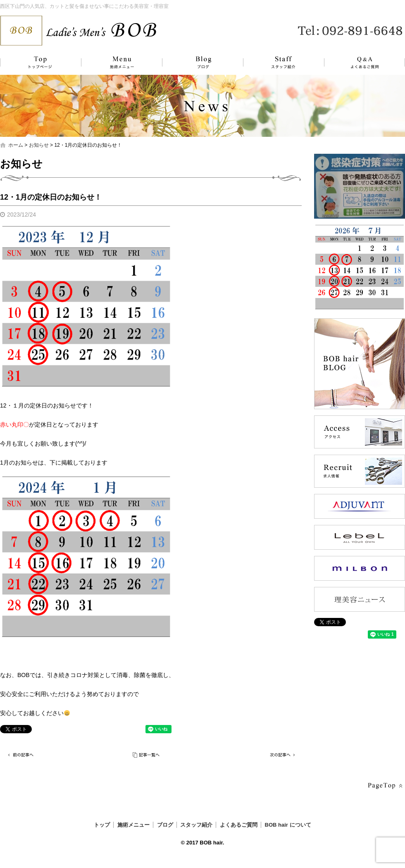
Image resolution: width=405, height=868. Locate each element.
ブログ (196, 62)
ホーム (16, 145)
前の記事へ (21, 755)
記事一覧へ (147, 755)
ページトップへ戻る (384, 786)
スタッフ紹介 (275, 62)
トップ (39, 62)
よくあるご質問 (360, 62)
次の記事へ (281, 755)
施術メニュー (118, 62)
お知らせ (39, 145)
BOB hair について (288, 825)
